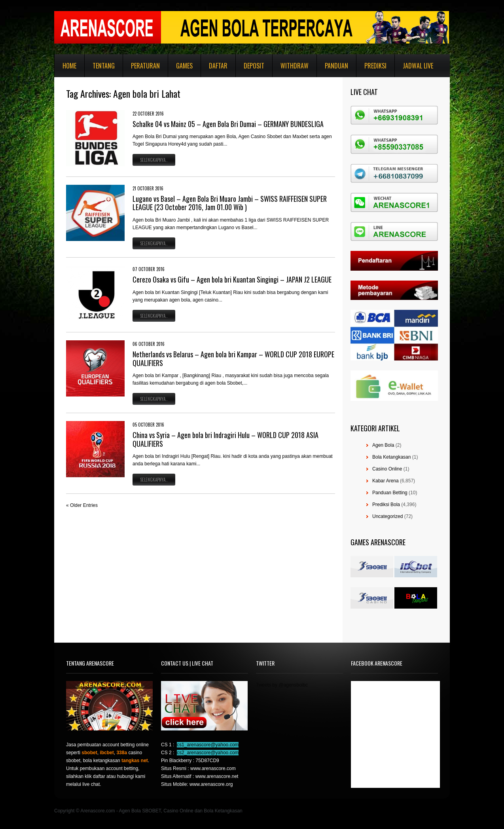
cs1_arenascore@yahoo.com (208, 745)
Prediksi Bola (386, 505)
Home (69, 66)
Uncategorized (387, 516)
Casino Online (387, 469)
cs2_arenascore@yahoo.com (208, 753)
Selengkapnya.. (154, 160)
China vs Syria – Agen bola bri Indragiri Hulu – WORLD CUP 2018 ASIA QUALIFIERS (225, 439)
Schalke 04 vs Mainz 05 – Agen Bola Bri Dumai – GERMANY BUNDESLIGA (228, 124)
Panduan (336, 66)
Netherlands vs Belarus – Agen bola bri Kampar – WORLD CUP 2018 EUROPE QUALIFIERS (233, 359)
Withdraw (295, 66)
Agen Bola (383, 445)
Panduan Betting (390, 493)
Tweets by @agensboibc (282, 685)
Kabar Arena (386, 481)
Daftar (218, 66)
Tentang (104, 66)
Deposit (254, 66)
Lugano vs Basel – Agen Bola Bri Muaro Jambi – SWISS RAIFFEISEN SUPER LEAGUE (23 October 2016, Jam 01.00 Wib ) (230, 203)
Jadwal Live (418, 66)
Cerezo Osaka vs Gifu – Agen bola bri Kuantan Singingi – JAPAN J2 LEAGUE (232, 279)
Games (184, 66)
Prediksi (375, 66)
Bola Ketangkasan (391, 457)
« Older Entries (82, 505)
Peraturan (145, 66)
